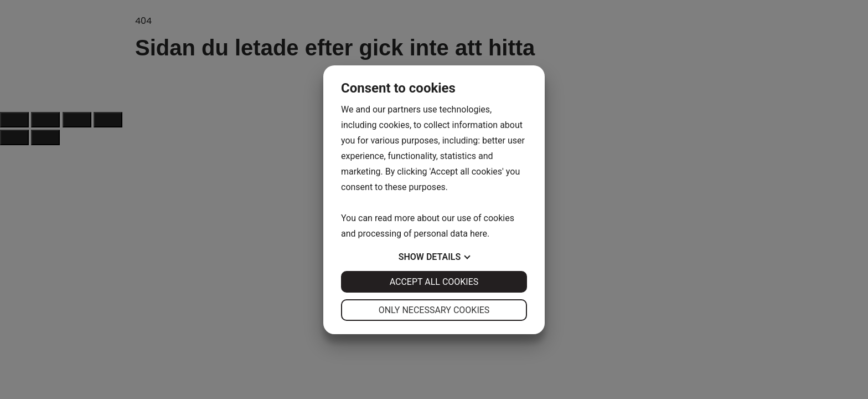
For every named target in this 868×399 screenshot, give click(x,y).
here (479, 234)
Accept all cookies (434, 282)
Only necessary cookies (434, 310)
